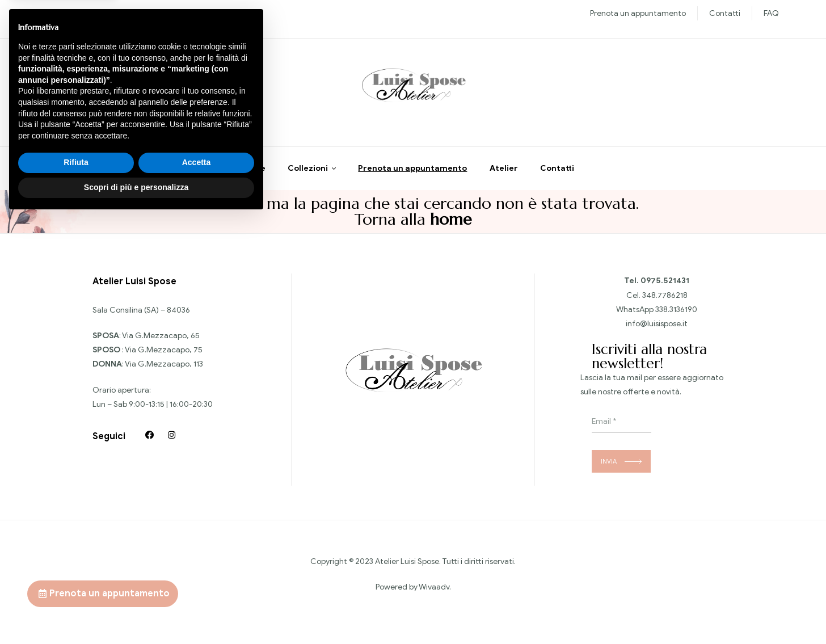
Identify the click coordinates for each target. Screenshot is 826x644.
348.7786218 (665, 299)
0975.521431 (665, 285)
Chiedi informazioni (103, 96)
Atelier (504, 173)
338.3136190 (676, 314)
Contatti (725, 13)
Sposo (147, 13)
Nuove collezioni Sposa (88, 13)
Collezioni (308, 173)
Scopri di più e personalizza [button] (136, 613)
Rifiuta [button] (76, 588)
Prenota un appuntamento (638, 13)
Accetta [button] (197, 588)
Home (254, 173)
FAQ (771, 13)
